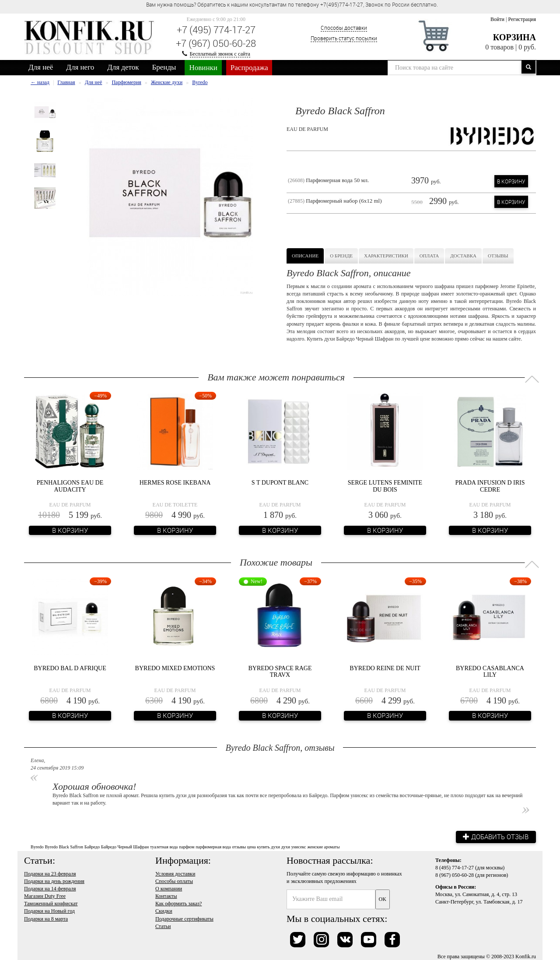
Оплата (429, 256)
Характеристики (386, 256)
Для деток (123, 67)
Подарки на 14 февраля (50, 888)
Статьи (163, 925)
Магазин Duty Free (45, 896)
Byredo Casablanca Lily (490, 672)
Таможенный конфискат (51, 903)
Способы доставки (344, 28)
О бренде (341, 256)
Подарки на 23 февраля (50, 873)
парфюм (187, 846)
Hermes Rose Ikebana (175, 483)
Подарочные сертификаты (184, 918)
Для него (80, 67)
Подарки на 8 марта (46, 918)
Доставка (463, 256)
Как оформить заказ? (178, 903)
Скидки (164, 911)
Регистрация (522, 19)
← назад (40, 82)
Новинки (203, 68)
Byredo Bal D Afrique (70, 668)
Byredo (37, 846)
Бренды (164, 67)
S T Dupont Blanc (280, 483)
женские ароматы (323, 846)
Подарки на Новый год (49, 911)
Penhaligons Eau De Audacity (70, 486)
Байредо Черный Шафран (125, 846)
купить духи (268, 846)
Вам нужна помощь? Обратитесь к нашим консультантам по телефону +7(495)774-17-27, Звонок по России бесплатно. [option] (292, 4)
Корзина (514, 37)
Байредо (92, 846)
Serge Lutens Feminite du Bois (385, 486)
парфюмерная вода (213, 846)
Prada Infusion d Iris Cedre (490, 486)
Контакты (166, 896)
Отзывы (498, 256)
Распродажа (249, 68)
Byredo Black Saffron (64, 846)
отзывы (239, 846)
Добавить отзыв (494, 837)
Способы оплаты (174, 881)
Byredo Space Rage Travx (280, 672)
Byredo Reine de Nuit (385, 668)
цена (252, 846)
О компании (169, 888)
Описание (305, 256)
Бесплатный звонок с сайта (220, 54)
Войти (497, 19)
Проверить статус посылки (344, 38)
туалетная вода (164, 846)
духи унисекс (294, 846)
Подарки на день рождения (54, 881)
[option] (45, 113)
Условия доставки (175, 873)
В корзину (511, 181)
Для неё (41, 67)
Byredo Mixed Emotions (175, 668)
